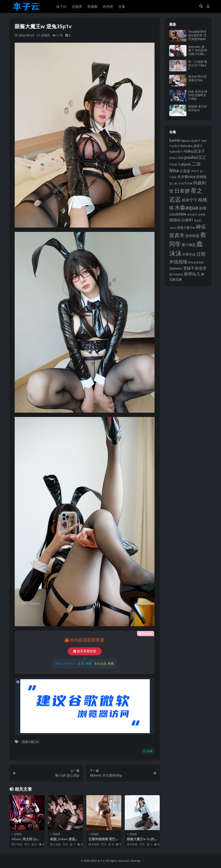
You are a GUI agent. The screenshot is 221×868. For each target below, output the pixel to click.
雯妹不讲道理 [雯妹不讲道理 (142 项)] (195, 268)
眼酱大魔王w (30, 742)
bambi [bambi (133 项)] (175, 140)
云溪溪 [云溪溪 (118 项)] (185, 171)
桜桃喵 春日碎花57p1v (198, 108)
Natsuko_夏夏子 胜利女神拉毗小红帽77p (198, 52)
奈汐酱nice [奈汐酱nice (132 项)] (186, 177)
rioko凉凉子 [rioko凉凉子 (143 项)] (194, 151)
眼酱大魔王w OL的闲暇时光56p (142, 841)
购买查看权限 (85, 651)
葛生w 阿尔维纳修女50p (197, 78)
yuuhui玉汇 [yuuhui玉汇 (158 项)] (195, 157)
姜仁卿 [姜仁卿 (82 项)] (173, 183)
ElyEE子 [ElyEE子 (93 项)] (196, 141)
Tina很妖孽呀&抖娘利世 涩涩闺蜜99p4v (197, 35)
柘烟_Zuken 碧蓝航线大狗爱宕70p (64, 841)
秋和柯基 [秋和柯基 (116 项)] (193, 236)
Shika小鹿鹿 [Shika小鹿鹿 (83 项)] (176, 158)
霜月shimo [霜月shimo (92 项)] (176, 274)
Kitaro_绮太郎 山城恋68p (26, 841)
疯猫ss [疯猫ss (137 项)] (175, 220)
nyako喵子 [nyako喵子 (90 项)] (176, 151)
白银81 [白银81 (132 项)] (187, 220)
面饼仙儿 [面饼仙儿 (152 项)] (192, 274)
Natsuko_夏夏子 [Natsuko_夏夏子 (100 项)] (192, 146)
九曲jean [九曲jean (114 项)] (185, 164)
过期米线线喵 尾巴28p (104, 841)
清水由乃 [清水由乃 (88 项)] (192, 215)
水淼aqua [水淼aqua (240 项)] (186, 207)
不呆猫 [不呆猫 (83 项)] (173, 165)
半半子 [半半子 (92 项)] (195, 171)
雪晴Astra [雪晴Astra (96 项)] (176, 269)
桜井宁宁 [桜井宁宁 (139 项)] (189, 200)
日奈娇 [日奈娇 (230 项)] (182, 191)
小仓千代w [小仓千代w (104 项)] (185, 183)
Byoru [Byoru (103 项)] (186, 141)
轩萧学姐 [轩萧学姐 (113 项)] (189, 254)
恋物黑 (45, 35)
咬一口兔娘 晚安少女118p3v (198, 65)
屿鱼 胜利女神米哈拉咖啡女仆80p (198, 95)
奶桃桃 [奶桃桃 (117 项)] (201, 177)
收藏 (148, 751)
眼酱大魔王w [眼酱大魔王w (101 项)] (186, 227)
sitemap (135, 861)
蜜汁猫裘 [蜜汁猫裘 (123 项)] (189, 245)
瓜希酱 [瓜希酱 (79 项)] (202, 215)
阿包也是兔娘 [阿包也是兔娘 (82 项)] (196, 262)
